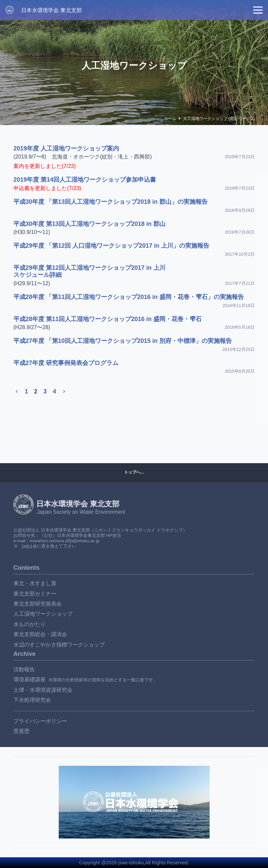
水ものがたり (30, 624)
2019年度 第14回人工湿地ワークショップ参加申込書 (85, 180)
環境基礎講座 (30, 679)
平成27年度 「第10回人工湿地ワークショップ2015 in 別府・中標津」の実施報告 (123, 341)
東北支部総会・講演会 (40, 634)
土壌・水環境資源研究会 (43, 690)
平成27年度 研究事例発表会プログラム (66, 363)
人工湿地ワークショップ (43, 614)
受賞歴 (21, 731)
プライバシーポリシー (40, 721)
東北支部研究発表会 (38, 604)
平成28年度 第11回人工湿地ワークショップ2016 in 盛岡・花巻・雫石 (108, 319)
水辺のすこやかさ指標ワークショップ (59, 645)
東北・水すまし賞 (35, 583)
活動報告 (24, 669)
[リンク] (134, 802)
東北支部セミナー (35, 594)
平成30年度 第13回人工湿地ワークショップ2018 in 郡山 (89, 224)
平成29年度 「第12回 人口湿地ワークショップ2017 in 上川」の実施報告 (111, 246)
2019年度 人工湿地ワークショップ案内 (66, 148)
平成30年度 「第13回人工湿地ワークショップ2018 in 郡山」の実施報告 (111, 202)
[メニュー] (258, 10)
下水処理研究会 (32, 700)
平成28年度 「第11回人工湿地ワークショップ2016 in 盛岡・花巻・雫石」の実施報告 (129, 297)
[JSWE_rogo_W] (10, 10)
